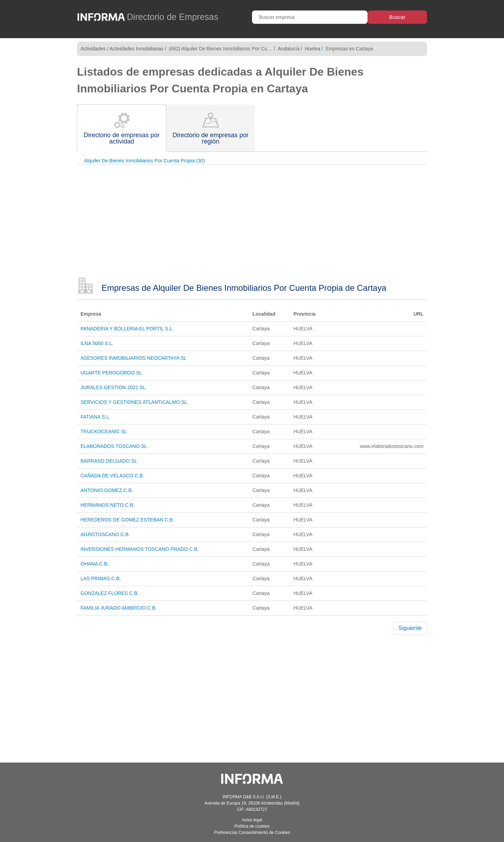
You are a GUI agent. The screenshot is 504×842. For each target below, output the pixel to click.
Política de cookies (252, 826)
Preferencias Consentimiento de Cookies (252, 833)
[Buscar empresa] (310, 17)
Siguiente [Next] (410, 628)
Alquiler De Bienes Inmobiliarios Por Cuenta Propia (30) (145, 161)
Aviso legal (252, 820)
